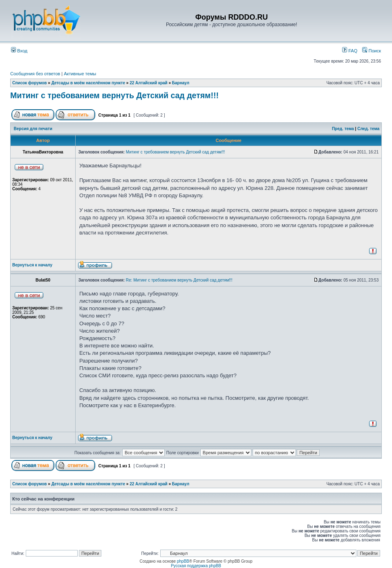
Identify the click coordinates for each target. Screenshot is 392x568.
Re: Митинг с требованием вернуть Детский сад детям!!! (179, 280)
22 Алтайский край (149, 83)
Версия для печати (33, 129)
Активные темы (80, 74)
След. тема (368, 129)
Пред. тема (343, 129)
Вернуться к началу (32, 265)
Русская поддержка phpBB (196, 566)
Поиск (372, 51)
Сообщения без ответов (35, 74)
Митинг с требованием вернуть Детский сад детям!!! (114, 95)
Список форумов (30, 83)
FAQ (350, 51)
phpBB (183, 561)
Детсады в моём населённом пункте (88, 83)
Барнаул (181, 83)
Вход (19, 51)
